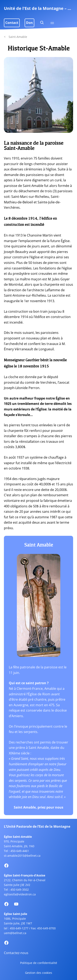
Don (29, 23)
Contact (12, 23)
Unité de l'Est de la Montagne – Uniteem (39, 8)
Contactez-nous (16, 953)
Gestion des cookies (39, 973)
